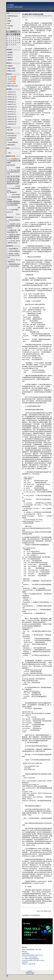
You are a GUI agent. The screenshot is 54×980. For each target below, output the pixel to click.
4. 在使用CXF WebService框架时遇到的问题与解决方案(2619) (14, 236)
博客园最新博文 (31, 950)
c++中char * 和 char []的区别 (30, 957)
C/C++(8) (10, 77)
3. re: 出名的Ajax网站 (14, 188)
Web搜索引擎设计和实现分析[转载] (33, 14)
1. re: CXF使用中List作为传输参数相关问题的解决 (14, 161)
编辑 (46, 16)
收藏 (49, 16)
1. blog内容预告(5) (13, 249)
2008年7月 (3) (12, 104)
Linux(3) (10, 81)
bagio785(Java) (12, 136)
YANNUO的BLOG (13, 142)
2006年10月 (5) (12, 119)
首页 (9, 18)
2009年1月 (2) (12, 94)
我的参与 (10, 57)
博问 (37, 950)
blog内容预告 (25, 953)
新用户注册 (40, 911)
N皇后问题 (25, 962)
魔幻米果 (10, 130)
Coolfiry (36, 16)
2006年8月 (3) (12, 124)
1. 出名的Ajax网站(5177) (14, 221)
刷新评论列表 (47, 911)
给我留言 (10, 66)
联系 (9, 23)
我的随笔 (10, 52)
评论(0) (43, 16)
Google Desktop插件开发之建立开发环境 (33, 960)
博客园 (24, 950)
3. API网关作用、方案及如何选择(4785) (14, 231)
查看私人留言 (11, 71)
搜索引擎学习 (11, 145)
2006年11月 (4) (12, 117)
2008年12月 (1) (12, 97)
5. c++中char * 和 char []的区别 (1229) (14, 242)
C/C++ (26, 17)
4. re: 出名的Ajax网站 (14, 197)
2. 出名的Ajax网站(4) (14, 251)
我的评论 (10, 55)
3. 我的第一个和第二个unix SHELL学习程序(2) (13, 256)
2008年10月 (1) (12, 99)
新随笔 (9, 21)
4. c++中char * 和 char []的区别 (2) (14, 261)
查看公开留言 (11, 68)
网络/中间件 (11, 86)
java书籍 (10, 138)
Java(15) (10, 79)
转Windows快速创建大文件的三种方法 (32, 955)
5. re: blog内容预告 (13, 210)
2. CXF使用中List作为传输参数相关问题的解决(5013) (14, 226)
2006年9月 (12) (12, 122)
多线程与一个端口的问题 (29, 964)
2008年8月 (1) (12, 102)
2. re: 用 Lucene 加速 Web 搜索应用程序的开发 (13, 172)
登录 (30, 915)
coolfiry (11, 5)
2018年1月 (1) (12, 92)
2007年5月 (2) (12, 114)
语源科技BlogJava (13, 16)
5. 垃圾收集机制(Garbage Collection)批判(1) (14, 266)
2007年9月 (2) (12, 109)
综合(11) (10, 83)
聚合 (12, 26)
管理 (9, 28)
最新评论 (10, 60)
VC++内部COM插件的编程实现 (30, 959)
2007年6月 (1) (12, 112)
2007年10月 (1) (12, 107)
